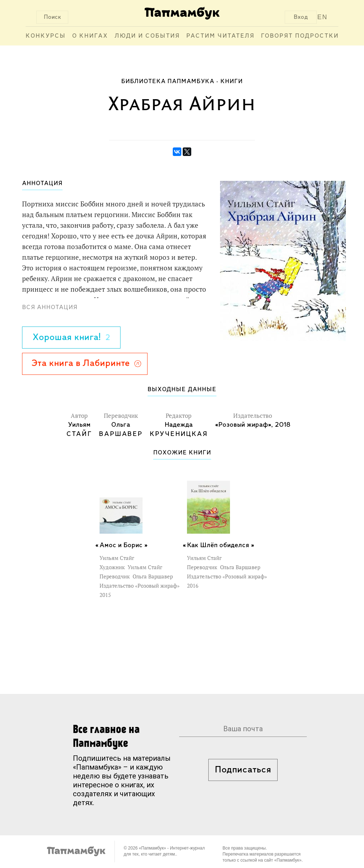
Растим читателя (220, 36)
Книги (232, 82)
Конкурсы (46, 36)
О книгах (90, 36)
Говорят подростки (300, 36)
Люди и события (147, 36)
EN (323, 17)
